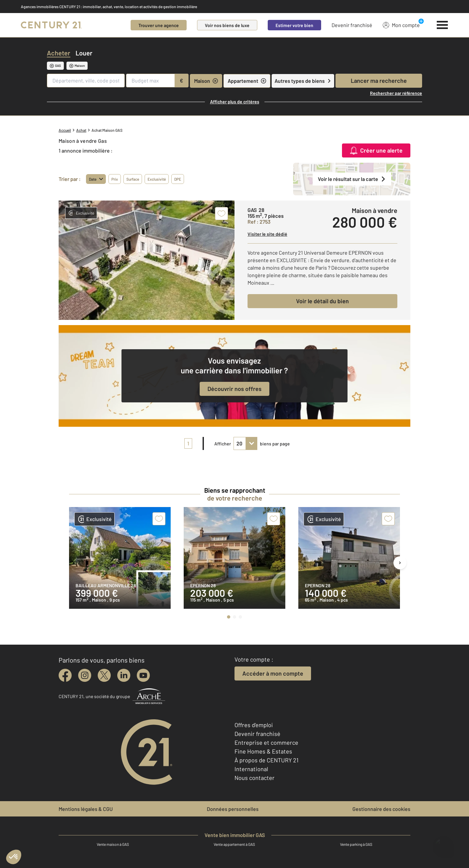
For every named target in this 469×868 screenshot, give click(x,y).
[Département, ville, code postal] (86, 81)
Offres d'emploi (254, 725)
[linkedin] (124, 675)
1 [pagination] (188, 443)
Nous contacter (255, 778)
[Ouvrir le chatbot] (443, 844)
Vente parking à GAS (356, 844)
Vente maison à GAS (113, 844)
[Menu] (442, 25)
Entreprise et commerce (266, 742)
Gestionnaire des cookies (381, 809)
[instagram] (85, 675)
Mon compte (401, 25)
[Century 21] (51, 25)
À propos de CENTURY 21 (266, 760)
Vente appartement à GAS (234, 844)
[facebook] (65, 675)
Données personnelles (233, 809)
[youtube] (143, 675)
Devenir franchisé (352, 25)
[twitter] (104, 675)
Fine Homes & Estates (263, 751)
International (251, 769)
